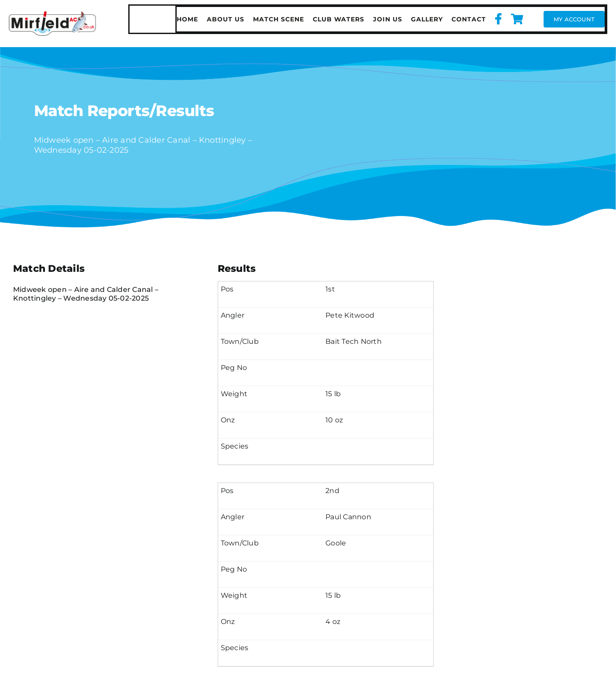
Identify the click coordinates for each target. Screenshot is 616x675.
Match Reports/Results (124, 111)
